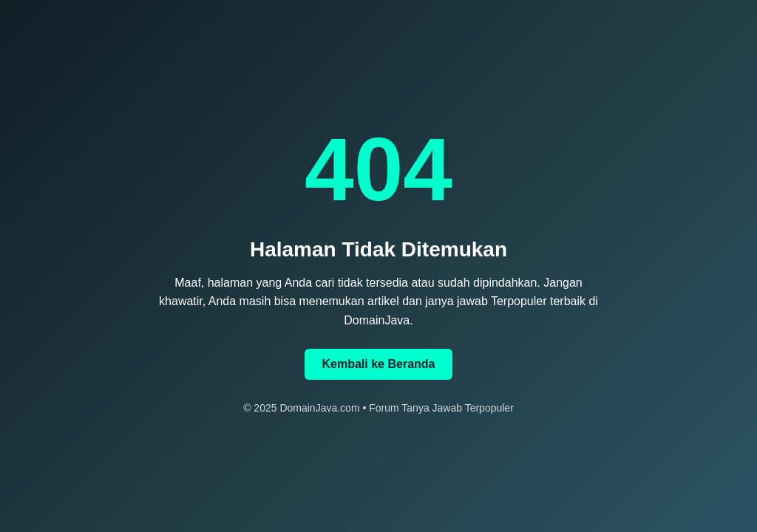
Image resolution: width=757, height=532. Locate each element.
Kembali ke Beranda (379, 364)
